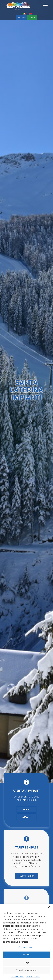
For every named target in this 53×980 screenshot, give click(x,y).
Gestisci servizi (26, 947)
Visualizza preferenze (26, 970)
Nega (27, 962)
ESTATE (32, 18)
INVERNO (22, 18)
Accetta (26, 955)
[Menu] (45, 6)
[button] (49, 907)
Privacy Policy (34, 976)
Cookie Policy (18, 976)
